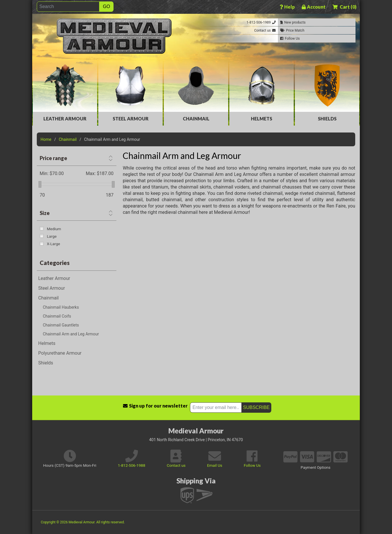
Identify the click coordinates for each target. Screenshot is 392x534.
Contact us (176, 465)
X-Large (53, 244)
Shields (327, 119)
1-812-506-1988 (131, 465)
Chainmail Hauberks (61, 307)
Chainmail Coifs (57, 316)
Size (45, 213)
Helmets (262, 119)
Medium (54, 229)
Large (52, 236)
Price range (53, 158)
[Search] (68, 7)
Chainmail (196, 119)
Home (46, 139)
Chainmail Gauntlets (61, 325)
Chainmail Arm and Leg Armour (71, 334)
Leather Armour (65, 119)
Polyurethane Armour (60, 353)
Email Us (215, 465)
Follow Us (252, 465)
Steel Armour (131, 119)
